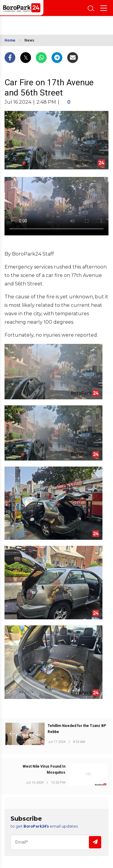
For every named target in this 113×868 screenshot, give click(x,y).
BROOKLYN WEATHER (32, 24)
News (29, 40)
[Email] (56, 842)
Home (10, 40)
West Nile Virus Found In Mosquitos (44, 769)
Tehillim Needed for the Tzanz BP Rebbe (77, 729)
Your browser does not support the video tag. (56, 206)
